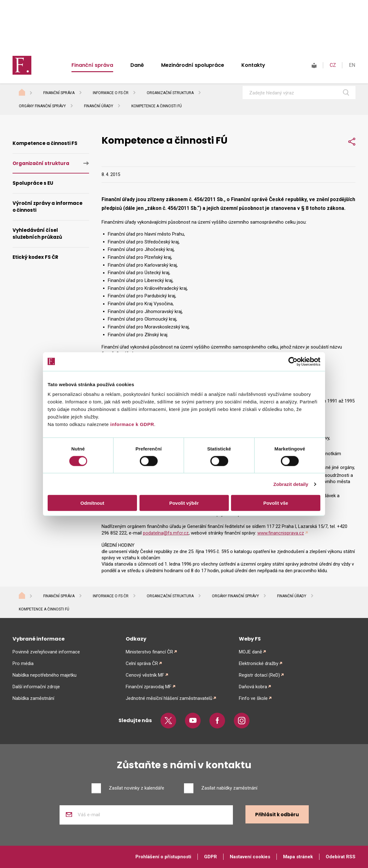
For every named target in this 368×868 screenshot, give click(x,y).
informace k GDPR (131, 424)
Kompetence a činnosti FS (45, 143)
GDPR (210, 857)
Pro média (23, 663)
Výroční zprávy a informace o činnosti (47, 207)
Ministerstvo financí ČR (149, 652)
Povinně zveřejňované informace (46, 652)
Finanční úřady (99, 106)
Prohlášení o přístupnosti (163, 857)
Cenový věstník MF (145, 675)
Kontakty (253, 65)
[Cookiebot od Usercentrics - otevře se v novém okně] (293, 361)
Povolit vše (276, 503)
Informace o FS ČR (111, 93)
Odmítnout (92, 503)
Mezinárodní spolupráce (193, 65)
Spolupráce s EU (33, 183)
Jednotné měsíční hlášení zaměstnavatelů (169, 698)
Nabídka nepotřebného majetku (45, 675)
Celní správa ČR (142, 663)
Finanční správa (92, 65)
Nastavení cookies (250, 857)
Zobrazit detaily (291, 484)
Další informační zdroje (36, 687)
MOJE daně (250, 652)
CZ (333, 65)
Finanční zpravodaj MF (149, 687)
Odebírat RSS (341, 857)
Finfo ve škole (253, 698)
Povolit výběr (184, 503)
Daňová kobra (253, 687)
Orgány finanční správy (42, 106)
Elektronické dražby (259, 663)
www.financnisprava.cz (281, 533)
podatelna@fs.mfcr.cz (166, 533)
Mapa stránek (298, 857)
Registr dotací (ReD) (259, 675)
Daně (137, 65)
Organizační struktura (170, 93)
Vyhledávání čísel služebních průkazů (37, 234)
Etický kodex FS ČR (35, 257)
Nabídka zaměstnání (33, 698)
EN (352, 65)
